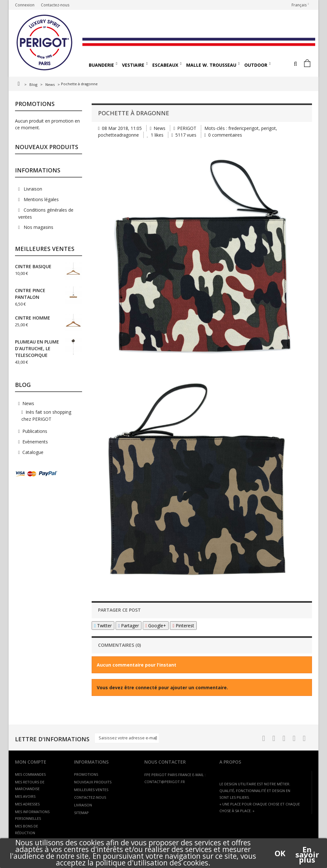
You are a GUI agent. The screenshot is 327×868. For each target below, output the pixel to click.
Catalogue (33, 452)
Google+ (156, 626)
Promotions (35, 104)
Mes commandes (30, 774)
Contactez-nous (55, 5)
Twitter (103, 626)
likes (156, 135)
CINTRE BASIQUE (33, 266)
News (50, 84)
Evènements (35, 442)
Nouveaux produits (47, 147)
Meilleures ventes (45, 249)
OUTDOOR (256, 65)
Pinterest (183, 626)
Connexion (25, 5)
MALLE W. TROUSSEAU (211, 65)
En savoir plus (307, 849)
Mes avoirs (25, 796)
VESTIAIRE (133, 65)
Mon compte (31, 762)
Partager (129, 626)
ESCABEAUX (165, 65)
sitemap (81, 813)
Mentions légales (41, 199)
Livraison (32, 189)
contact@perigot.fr (165, 782)
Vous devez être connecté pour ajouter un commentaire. (162, 687)
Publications (35, 431)
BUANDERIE (101, 65)
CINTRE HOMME (33, 318)
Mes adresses (27, 804)
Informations (38, 170)
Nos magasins (38, 227)
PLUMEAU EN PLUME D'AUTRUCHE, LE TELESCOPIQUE (37, 348)
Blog (33, 84)
